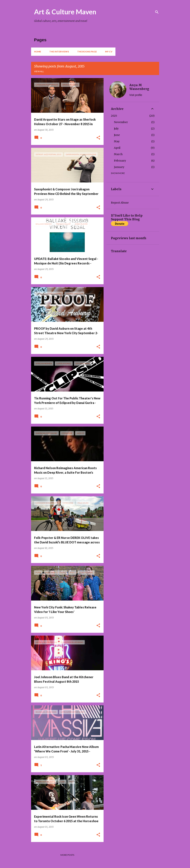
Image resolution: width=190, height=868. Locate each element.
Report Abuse (120, 203)
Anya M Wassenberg (139, 87)
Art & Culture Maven (65, 12)
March (118, 154)
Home (38, 52)
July (116, 129)
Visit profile (136, 95)
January (119, 167)
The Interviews (59, 52)
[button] (98, 138)
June (117, 135)
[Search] (157, 12)
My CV (109, 52)
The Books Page (87, 52)
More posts (67, 855)
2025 (114, 116)
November (121, 122)
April (117, 148)
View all (39, 71)
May (117, 141)
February (120, 161)
